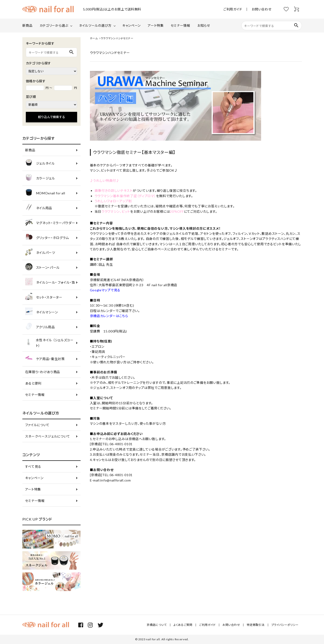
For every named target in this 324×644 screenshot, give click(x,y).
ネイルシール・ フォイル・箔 (50, 282)
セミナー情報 (181, 25)
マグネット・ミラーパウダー (50, 223)
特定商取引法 (256, 625)
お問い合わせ (261, 9)
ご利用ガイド (233, 9)
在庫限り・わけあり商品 (43, 372)
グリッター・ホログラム (47, 238)
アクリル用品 (40, 327)
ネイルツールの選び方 (95, 25)
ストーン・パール (43, 267)
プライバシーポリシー (285, 625)
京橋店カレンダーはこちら (109, 316)
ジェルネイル (40, 163)
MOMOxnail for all (45, 193)
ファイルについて (38, 425)
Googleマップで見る (105, 290)
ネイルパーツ (40, 253)
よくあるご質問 (183, 625)
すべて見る (33, 466)
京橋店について (157, 625)
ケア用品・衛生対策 (45, 359)
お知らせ (204, 25)
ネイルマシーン (42, 312)
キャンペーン (131, 25)
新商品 (27, 25)
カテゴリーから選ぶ (54, 25)
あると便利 (33, 383)
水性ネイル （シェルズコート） (49, 343)
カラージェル (40, 178)
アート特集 (156, 25)
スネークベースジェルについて (48, 436)
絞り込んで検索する (51, 117)
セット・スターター (44, 297)
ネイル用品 (39, 208)
